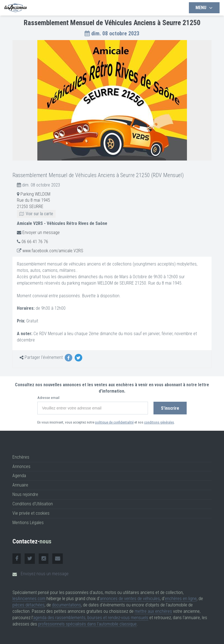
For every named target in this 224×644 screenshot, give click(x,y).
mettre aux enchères (153, 611)
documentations (67, 605)
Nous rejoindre (25, 494)
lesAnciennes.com (29, 599)
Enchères (21, 457)
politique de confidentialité (114, 422)
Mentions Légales (28, 523)
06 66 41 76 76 (35, 242)
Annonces (21, 466)
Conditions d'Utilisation (33, 504)
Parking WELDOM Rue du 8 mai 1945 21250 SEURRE (36, 204)
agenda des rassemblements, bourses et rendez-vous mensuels (91, 618)
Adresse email (48, 398)
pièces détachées (28, 605)
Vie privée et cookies (31, 513)
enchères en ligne (181, 599)
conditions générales (159, 422)
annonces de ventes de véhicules (130, 599)
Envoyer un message (41, 232)
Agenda (19, 476)
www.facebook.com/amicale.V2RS (53, 251)
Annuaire (20, 485)
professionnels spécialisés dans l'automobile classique (87, 624)
